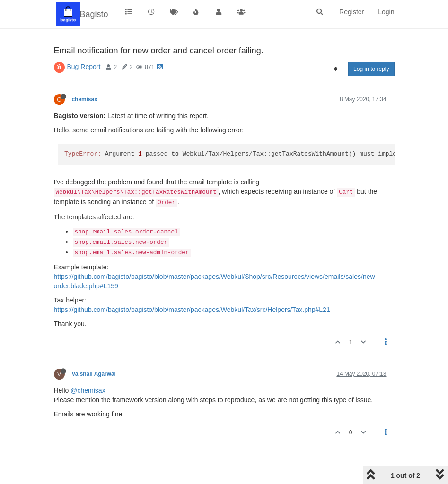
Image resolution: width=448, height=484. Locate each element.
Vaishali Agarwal (94, 374)
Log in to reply (371, 69)
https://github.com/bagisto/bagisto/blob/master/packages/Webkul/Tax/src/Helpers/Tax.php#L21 (192, 310)
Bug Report (84, 67)
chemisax (85, 99)
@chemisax (88, 390)
